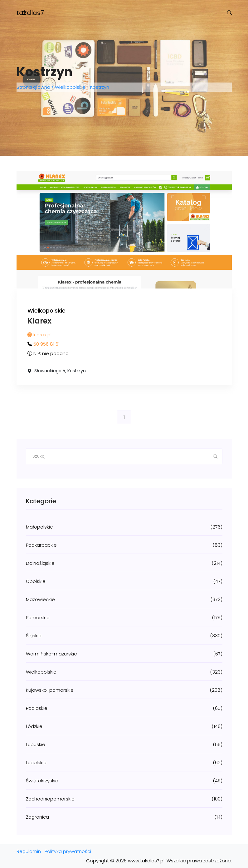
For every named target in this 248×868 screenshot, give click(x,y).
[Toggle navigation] (24, 13)
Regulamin (29, 851)
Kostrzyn (99, 87)
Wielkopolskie (70, 87)
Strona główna (34, 87)
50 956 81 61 (46, 344)
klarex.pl (39, 335)
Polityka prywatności (68, 851)
